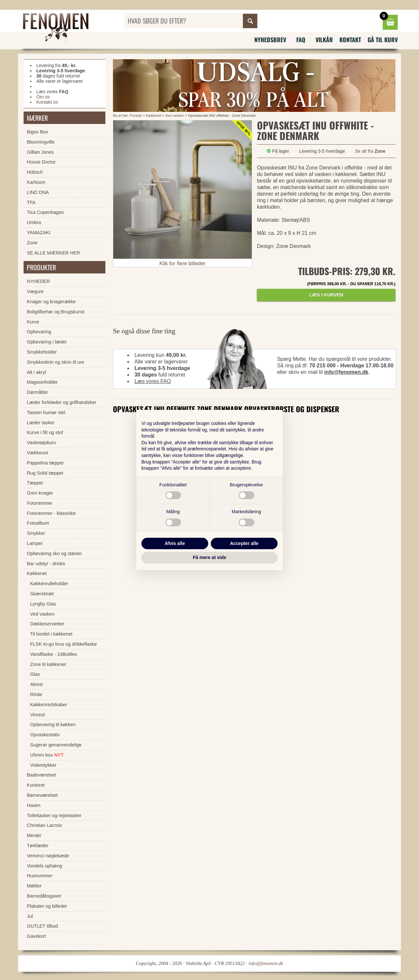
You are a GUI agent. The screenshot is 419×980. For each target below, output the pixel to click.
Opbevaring (39, 332)
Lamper (35, 543)
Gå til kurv (383, 40)
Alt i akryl (36, 372)
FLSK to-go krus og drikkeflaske (64, 644)
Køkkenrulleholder (49, 584)
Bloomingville (41, 142)
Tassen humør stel (46, 412)
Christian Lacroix (44, 825)
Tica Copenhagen (45, 212)
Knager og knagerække (51, 302)
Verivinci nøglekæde (48, 856)
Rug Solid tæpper (45, 473)
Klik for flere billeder (182, 263)
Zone (32, 243)
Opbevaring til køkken (53, 725)
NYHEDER (38, 281)
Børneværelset (42, 795)
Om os (43, 97)
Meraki (34, 835)
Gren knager (40, 493)
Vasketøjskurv (41, 443)
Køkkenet (154, 115)
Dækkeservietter (47, 624)
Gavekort (36, 936)
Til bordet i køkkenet (51, 634)
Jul (30, 916)
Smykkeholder (42, 352)
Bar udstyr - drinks (46, 564)
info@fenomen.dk (346, 372)
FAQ (301, 40)
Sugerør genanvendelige (56, 745)
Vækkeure (38, 453)
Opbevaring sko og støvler (54, 553)
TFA (31, 202)
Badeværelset (41, 775)
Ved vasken (175, 115)
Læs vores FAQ (153, 381)
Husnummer (40, 876)
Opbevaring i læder (47, 342)
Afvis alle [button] (175, 543)
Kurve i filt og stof (45, 432)
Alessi (36, 684)
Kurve (33, 322)
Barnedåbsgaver (44, 896)
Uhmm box (47, 755)
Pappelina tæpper (46, 463)
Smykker (36, 533)
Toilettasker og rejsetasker (54, 815)
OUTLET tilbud (42, 926)
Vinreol (37, 715)
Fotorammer (40, 503)
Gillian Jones (40, 152)
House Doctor (41, 162)
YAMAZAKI (39, 233)
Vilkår (324, 40)
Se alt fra (370, 151)
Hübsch (35, 172)
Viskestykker (43, 765)
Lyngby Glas (43, 604)
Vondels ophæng (45, 866)
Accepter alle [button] (244, 543)
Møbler (34, 886)
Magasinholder (42, 382)
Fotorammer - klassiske (51, 513)
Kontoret (36, 785)
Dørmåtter (37, 392)
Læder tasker (41, 423)
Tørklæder (38, 846)
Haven (34, 805)
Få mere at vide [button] (209, 557)
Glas (35, 674)
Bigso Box (37, 132)
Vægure (35, 291)
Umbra (34, 222)
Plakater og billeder (47, 906)
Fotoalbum (38, 523)
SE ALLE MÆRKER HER (53, 253)
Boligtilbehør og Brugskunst (56, 312)
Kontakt (350, 40)
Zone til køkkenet (48, 664)
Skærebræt (42, 594)
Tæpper (35, 483)
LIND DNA (38, 192)
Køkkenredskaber (49, 705)
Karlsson (36, 182)
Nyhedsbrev (270, 40)
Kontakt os (47, 102)
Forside (136, 115)
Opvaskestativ (45, 735)
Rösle (36, 694)
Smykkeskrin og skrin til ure (55, 362)
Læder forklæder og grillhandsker (62, 402)
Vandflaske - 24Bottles (54, 654)
